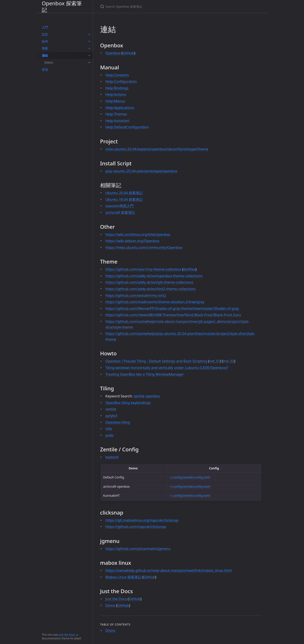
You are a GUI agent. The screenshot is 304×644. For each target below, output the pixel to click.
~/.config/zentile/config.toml (190, 477)
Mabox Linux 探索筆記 (123, 577)
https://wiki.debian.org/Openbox (132, 241)
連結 (45, 55)
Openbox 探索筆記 (62, 6)
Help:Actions (116, 94)
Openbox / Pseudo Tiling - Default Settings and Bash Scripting (156, 361)
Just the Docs (67, 635)
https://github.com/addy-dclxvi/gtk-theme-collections (149, 282)
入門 (45, 27)
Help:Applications (120, 108)
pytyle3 (111, 416)
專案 (45, 48)
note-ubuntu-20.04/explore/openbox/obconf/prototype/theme (157, 149)
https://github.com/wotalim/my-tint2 (136, 295)
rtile (109, 429)
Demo (110, 605)
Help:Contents (117, 75)
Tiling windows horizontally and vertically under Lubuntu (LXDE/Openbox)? (167, 368)
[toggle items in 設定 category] (89, 34)
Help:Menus (115, 101)
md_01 (214, 361)
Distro (49, 62)
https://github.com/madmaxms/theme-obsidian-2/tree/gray (155, 302)
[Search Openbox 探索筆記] (152, 6)
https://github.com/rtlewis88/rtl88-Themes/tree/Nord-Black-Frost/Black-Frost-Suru (173, 315)
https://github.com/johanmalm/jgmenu (138, 549)
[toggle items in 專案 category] (89, 48)
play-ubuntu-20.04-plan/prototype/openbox (141, 171)
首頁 (45, 69)
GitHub (128, 53)
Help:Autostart (117, 121)
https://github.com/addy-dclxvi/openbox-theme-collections (154, 276)
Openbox (113, 53)
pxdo (109, 435)
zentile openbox (147, 396)
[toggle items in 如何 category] (89, 41)
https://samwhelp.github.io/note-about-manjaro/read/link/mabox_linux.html (169, 570)
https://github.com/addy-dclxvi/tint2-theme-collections (151, 289)
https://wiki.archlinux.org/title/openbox (138, 234)
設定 (45, 34)
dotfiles (189, 269)
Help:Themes (116, 114)
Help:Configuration (121, 81)
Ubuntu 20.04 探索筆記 (124, 193)
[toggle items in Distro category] (89, 63)
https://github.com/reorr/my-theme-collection (143, 269)
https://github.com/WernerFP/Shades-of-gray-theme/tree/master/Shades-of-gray (172, 308)
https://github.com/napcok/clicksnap (136, 527)
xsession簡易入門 (119, 206)
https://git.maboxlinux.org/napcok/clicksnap (142, 520)
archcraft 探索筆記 (120, 212)
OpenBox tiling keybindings (128, 403)
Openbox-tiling (118, 422)
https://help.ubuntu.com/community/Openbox (144, 247)
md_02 (229, 361)
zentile (111, 409)
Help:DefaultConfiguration (127, 127)
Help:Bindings (117, 88)
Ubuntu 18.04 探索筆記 (124, 199)
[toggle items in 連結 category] (89, 55)
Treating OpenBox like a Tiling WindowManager (145, 374)
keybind (112, 457)
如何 (45, 41)
